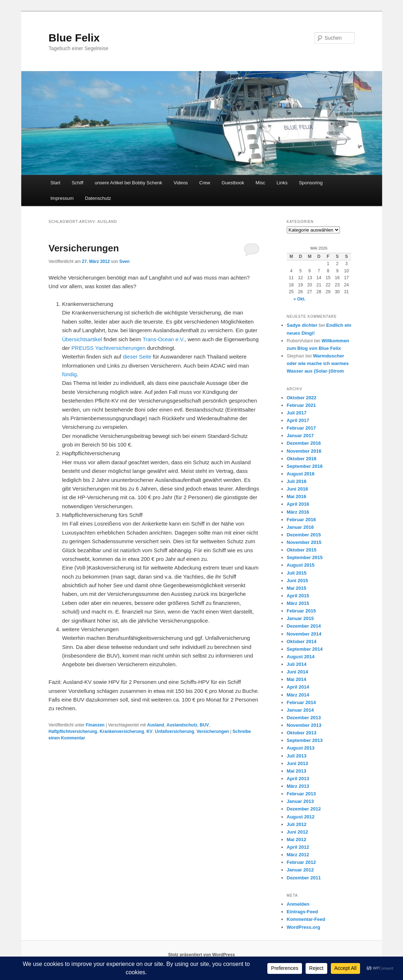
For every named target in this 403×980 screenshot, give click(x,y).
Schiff (78, 183)
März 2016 (298, 512)
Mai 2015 (297, 588)
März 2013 (298, 786)
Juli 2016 (297, 481)
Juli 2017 (297, 413)
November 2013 (304, 725)
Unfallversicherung (174, 731)
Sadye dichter (302, 325)
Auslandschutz (182, 725)
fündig (69, 374)
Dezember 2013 (304, 718)
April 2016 (298, 504)
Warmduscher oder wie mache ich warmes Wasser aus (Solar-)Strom (318, 363)
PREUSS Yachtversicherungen (108, 348)
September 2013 (305, 740)
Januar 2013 (300, 801)
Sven (124, 262)
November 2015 (304, 542)
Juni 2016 (297, 489)
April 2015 (298, 596)
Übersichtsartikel (82, 339)
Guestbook (233, 183)
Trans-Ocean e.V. (163, 339)
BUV (204, 725)
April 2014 (298, 687)
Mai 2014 (297, 679)
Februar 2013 (301, 794)
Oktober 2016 (302, 459)
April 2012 (298, 847)
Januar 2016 (300, 527)
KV (150, 731)
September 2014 (305, 649)
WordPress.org (304, 927)
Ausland (156, 725)
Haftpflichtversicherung (73, 731)
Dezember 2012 (304, 809)
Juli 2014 (297, 664)
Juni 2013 (297, 763)
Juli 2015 (297, 573)
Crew (205, 183)
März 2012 (298, 855)
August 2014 (301, 657)
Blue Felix (74, 38)
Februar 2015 (301, 611)
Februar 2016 (301, 520)
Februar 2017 (301, 428)
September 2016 (305, 466)
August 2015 (301, 565)
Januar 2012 (300, 870)
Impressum (62, 198)
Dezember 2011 (304, 878)
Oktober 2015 (302, 550)
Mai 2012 (297, 840)
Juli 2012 (297, 824)
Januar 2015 (300, 618)
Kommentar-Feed (306, 919)
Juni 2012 (297, 832)
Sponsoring (311, 183)
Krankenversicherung (122, 731)
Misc (260, 183)
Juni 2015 (297, 581)
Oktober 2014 (302, 641)
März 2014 (298, 695)
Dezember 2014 (304, 626)
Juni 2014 (297, 672)
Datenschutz (98, 198)
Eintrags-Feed (303, 912)
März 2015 (298, 603)
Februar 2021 (301, 405)
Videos (181, 183)
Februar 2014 (301, 702)
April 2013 (298, 779)
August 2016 (301, 474)
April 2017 (298, 420)
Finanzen (95, 725)
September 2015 (305, 557)
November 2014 (304, 634)
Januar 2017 (300, 436)
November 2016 (304, 451)
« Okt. (300, 299)
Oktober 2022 (302, 398)
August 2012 (301, 817)
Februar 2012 (301, 862)
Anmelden (298, 904)
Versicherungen (84, 248)
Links (282, 183)
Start (55, 183)
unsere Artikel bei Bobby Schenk (128, 183)
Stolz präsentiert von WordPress (201, 955)
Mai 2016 (297, 496)
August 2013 (301, 748)
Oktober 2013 (302, 733)
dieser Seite (137, 357)
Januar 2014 (300, 710)
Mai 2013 (297, 771)
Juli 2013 (297, 756)
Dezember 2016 (304, 443)
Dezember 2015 (304, 535)
